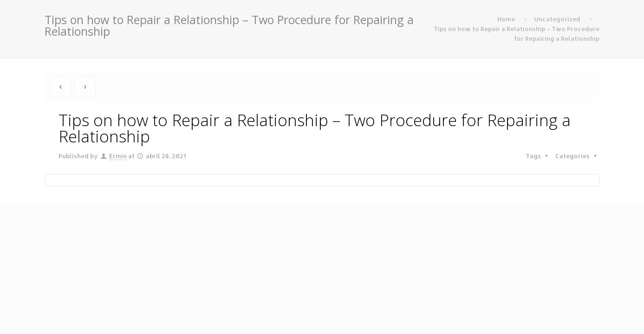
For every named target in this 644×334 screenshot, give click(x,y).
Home (506, 19)
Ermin (118, 156)
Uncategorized (557, 19)
